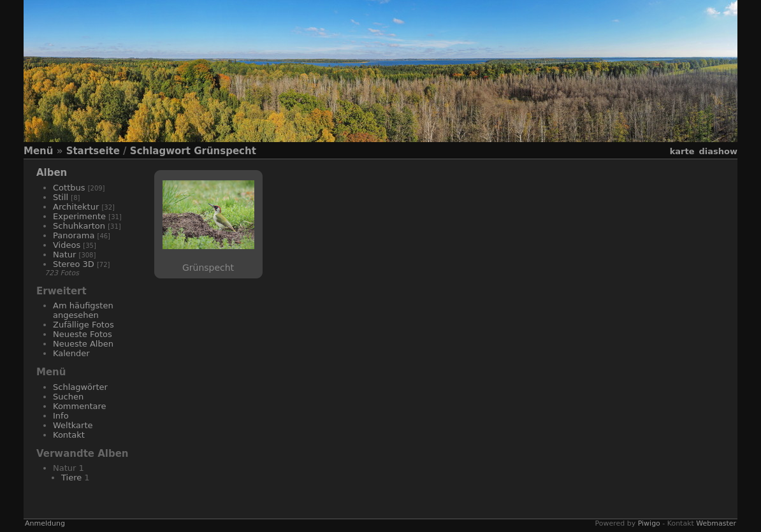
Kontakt (69, 435)
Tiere (71, 478)
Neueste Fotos (83, 334)
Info (61, 416)
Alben (52, 173)
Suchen (68, 397)
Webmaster (716, 523)
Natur (64, 255)
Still (61, 197)
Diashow (718, 151)
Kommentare (80, 406)
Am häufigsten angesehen (83, 310)
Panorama (74, 235)
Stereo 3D (74, 264)
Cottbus (69, 188)
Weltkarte (73, 425)
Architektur (76, 207)
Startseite (93, 151)
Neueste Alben (83, 344)
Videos (67, 245)
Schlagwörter (80, 387)
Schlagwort (160, 151)
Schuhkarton (79, 226)
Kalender (71, 353)
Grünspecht (225, 151)
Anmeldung (45, 523)
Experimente (79, 216)
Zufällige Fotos (83, 325)
